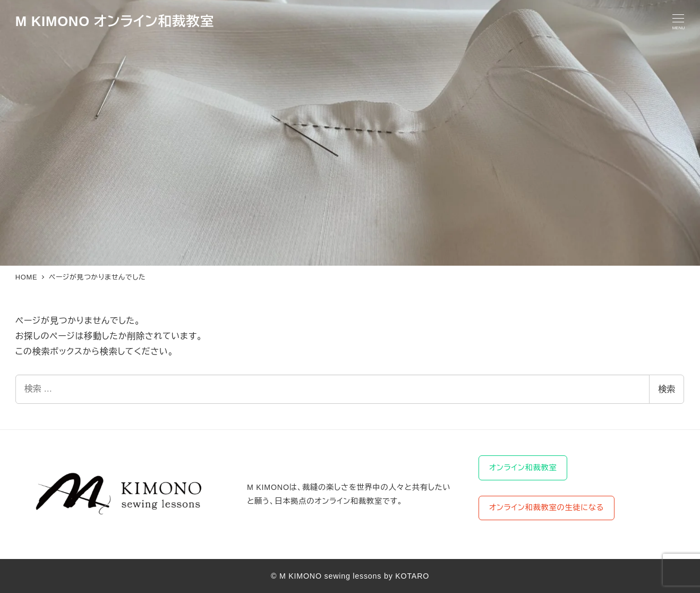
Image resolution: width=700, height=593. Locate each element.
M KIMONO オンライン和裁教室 (115, 21)
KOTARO (412, 576)
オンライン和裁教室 (523, 468)
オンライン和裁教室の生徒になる (547, 507)
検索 (667, 389)
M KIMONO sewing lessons (330, 576)
